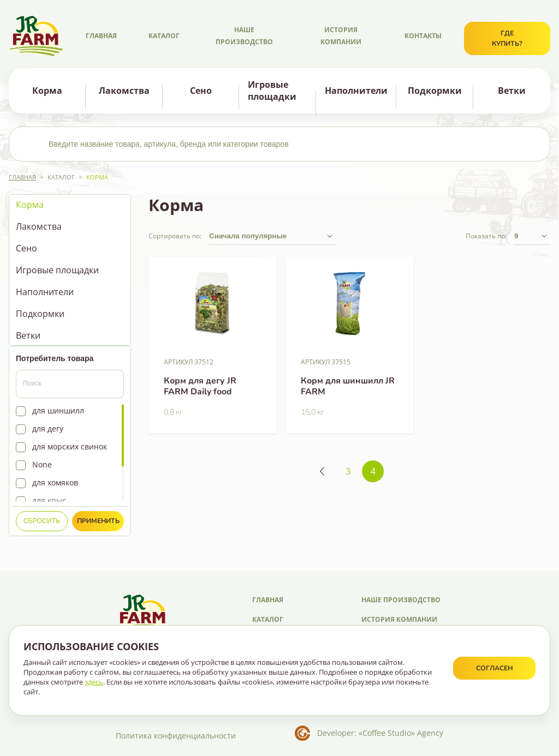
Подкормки (435, 91)
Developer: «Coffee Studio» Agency (380, 733)
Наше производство (244, 36)
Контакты (423, 36)
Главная (101, 36)
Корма (47, 91)
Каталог (164, 36)
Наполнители (356, 91)
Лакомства (124, 91)
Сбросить (42, 521)
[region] (70, 270)
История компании (341, 36)
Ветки (512, 91)
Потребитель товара (55, 358)
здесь (94, 682)
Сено (201, 91)
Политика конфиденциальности (176, 736)
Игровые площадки (272, 91)
